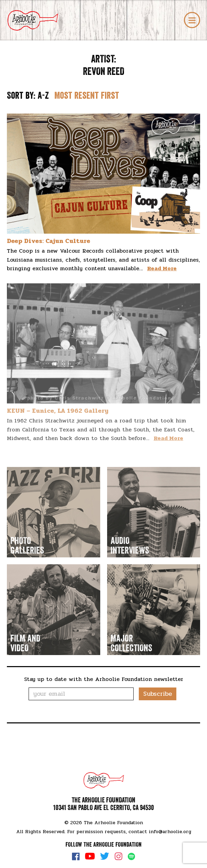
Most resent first (87, 96)
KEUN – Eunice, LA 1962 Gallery (58, 411)
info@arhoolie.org (170, 832)
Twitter (105, 856)
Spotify (131, 856)
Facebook (76, 856)
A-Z (43, 96)
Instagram (118, 856)
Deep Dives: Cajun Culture (49, 241)
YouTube (90, 856)
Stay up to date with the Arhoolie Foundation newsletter (104, 679)
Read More (162, 268)
